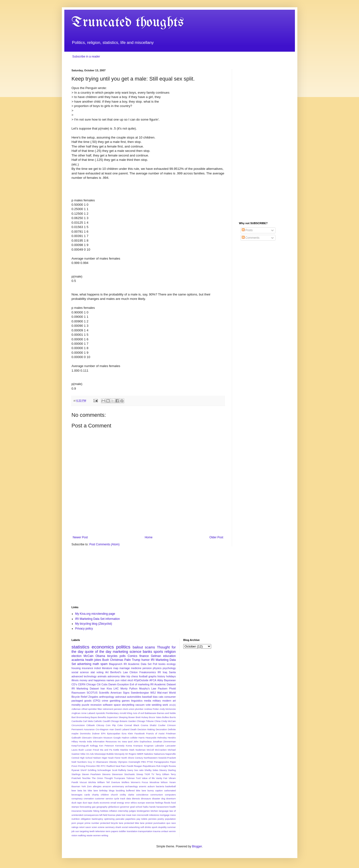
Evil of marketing (140, 684)
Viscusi (83, 782)
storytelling (128, 705)
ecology (171, 664)
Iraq (165, 672)
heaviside (88, 811)
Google (117, 738)
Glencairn (87, 738)
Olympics (122, 762)
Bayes (94, 717)
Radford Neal (113, 766)
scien (94, 827)
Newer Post (80, 537)
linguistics (137, 701)
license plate (114, 815)
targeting (84, 831)
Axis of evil (138, 713)
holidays (171, 676)
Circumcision (78, 725)
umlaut (165, 831)
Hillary (75, 741)
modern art (169, 701)
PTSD (150, 762)
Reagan (138, 766)
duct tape (87, 803)
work (165, 705)
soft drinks (146, 827)
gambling (115, 701)
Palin (128, 660)
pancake (120, 819)
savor (88, 827)
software (108, 705)
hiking (96, 811)
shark (118, 827)
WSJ (153, 693)
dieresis (136, 798)
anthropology (107, 697)
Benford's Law (119, 672)
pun (117, 680)
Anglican (76, 713)
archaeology (131, 786)
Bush (105, 660)
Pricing (81, 766)
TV (153, 774)
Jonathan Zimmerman (164, 741)
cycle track (120, 798)
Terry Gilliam (162, 774)
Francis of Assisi (155, 733)
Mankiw (124, 750)
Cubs (104, 684)
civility (123, 795)
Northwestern (151, 758)
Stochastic (130, 774)
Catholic (98, 721)
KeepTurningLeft (80, 746)
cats (161, 697)
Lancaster (171, 746)
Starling (172, 770)
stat (93, 672)
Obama (100, 656)
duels (96, 803)
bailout (138, 647)
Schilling (92, 770)
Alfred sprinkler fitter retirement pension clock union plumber (112, 709)
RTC (103, 766)
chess (134, 676)
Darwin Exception (119, 684)
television (100, 831)
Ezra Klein (127, 733)
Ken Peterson (106, 746)
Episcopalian (114, 733)
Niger (104, 758)
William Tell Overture (109, 782)
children (105, 795)
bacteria (160, 786)
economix (105, 803)
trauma (157, 831)
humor (145, 660)
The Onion (97, 778)
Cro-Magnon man (105, 729)
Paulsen (163, 688)
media (147, 701)
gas (94, 807)
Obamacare (102, 762)
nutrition (76, 819)
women (97, 835)
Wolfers (125, 782)
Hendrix (172, 738)
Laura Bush (78, 750)
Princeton (91, 766)
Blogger (197, 846)
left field (103, 815)
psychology (169, 668)
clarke (131, 795)
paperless (131, 819)
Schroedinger (104, 770)
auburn (151, 786)
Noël (74, 762)
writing (105, 835)
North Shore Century (132, 758)
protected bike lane (134, 823)
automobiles (134, 697)
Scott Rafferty (119, 770)
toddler (122, 831)
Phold (172, 688)
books (162, 664)
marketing (120, 652)
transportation (145, 831)
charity (95, 795)
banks (147, 652)
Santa (172, 672)
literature (107, 668)
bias (155, 697)
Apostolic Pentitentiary (107, 713)
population (170, 819)
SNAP (83, 770)
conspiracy (77, 798)
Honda (82, 741)
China (157, 721)
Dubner (96, 733)
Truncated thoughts (128, 23)
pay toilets (142, 819)
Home (149, 537)
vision (75, 835)
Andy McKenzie (168, 709)
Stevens (106, 774)
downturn (171, 798)
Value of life (148, 778)
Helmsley (162, 738)
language (164, 811)
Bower (132, 717)
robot (123, 680)
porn (74, 823)
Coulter (162, 725)
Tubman (130, 778)
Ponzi (75, 766)
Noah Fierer (114, 758)
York (84, 786)
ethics (134, 803)
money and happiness (93, 680)
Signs (126, 693)
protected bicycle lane (112, 823)
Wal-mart (162, 693)
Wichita (92, 782)
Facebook (140, 733)
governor (125, 807)
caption (159, 790)
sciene (101, 827)
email (113, 803)
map (116, 668)
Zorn (89, 786)
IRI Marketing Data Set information (98, 619)
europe (141, 803)
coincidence (142, 795)
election (77, 656)
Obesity (113, 762)
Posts (247, 230)
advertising (84, 664)
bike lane (93, 790)
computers (170, 795)
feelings (159, 803)
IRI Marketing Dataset (85, 688)
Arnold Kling (126, 713)
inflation (113, 811)
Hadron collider (129, 738)
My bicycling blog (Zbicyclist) (94, 624)
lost (123, 815)
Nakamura (159, 754)
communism (157, 795)
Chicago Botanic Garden (123, 721)
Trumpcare (119, 778)
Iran (103, 688)
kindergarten (143, 811)
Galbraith (76, 738)
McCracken (161, 750)
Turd (138, 778)
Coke (120, 725)
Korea (129, 746)
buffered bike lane (136, 790)
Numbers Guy (85, 762)
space (117, 705)
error (127, 803)
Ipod (130, 741)
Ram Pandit (127, 766)
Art (107, 672)
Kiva (109, 688)
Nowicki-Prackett (167, 758)
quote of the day (98, 652)
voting (100, 672)
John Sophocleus (143, 741)
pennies (152, 819)
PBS (144, 762)
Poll (155, 664)
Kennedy (120, 746)
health (89, 660)
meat (129, 815)
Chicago (91, 684)
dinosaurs (146, 798)
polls (123, 656)
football (143, 676)
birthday (103, 790)
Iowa (124, 741)
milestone (154, 815)
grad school (136, 807)
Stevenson (117, 774)
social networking (131, 827)
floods (167, 803)
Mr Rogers (131, 754)
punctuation (159, 823)
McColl (150, 750)
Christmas (117, 660)
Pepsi (173, 762)
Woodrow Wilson (159, 782)
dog (163, 798)
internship (123, 811)
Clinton (134, 672)
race (173, 823)
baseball (147, 697)
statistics (81, 647)
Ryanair (76, 770)
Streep (140, 774)
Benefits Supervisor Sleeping (113, 717)
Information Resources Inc (107, 741)
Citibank (91, 725)
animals (102, 676)
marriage (125, 668)
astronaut (121, 697)
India (89, 741)
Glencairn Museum (103, 738)
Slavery (163, 770)
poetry (161, 819)
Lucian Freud (92, 750)
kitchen (154, 811)
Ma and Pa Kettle (110, 750)
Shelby (148, 770)
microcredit (143, 815)
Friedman (171, 733)
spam (104, 664)
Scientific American (110, 693)
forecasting (86, 807)
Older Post (216, 537)
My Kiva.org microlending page (95, 614)
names (110, 680)
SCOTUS (92, 693)
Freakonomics (148, 672)
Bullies (166, 717)
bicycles (112, 656)
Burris (173, 717)
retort (82, 827)
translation (132, 831)
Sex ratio (139, 770)
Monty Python (129, 688)
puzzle (86, 705)
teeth (92, 831)
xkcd (130, 680)
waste (89, 835)
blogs (112, 790)
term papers (112, 831)
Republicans (149, 766)
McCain (88, 656)
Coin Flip (111, 725)
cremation (89, 798)
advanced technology (84, 676)
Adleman (76, 709)
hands (152, 807)
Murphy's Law (148, 688)
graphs (153, 676)
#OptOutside (141, 680)
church (114, 795)
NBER (140, 754)
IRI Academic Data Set (138, 664)
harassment (163, 807)
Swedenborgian (140, 693)
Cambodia (77, 721)
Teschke (86, 778)
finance (144, 656)
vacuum (140, 705)
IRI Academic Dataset (163, 684)
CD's (74, 684)
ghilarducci (114, 807)
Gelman (156, 656)
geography (102, 807)
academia (78, 660)
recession (96, 705)
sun (77, 831)
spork (154, 827)
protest (149, 823)
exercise (150, 803)
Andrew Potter (152, 709)
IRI (159, 672)
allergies (97, 786)
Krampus (138, 746)
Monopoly (119, 754)
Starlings (76, 774)
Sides (155, 770)
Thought (108, 778)
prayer (80, 823)
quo (168, 823)
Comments (251, 238)
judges (133, 811)
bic (85, 790)
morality (76, 705)
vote (148, 705)
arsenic (143, 786)
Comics (133, 656)
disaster (156, 798)
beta (80, 790)
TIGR (147, 774)
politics (123, 647)
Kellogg (94, 746)
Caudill (106, 721)
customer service (104, 798)
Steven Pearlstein (91, 774)
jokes (98, 660)
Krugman (149, 746)
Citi (99, 684)
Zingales (93, 697)
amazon (107, 786)
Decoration (161, 729)
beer (74, 790)
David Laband (122, 729)
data (129, 798)
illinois (75, 680)
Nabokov (149, 754)
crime (105, 701)
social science (80, 672)
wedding (157, 705)
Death (134, 729)
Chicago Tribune (145, 721)
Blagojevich (116, 664)
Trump (136, 660)
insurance (88, 668)
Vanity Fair (162, 778)
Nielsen (97, 758)
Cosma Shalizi (149, 725)
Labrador (159, 746)
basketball (171, 786)
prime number (92, 823)
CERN (82, 684)
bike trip (125, 676)
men (134, 815)
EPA (103, 733)
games (126, 701)
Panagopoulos (162, 762)
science (135, 652)
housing (76, 668)
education (169, 656)
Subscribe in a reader (86, 57)
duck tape (77, 803)
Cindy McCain (168, 721)
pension (147, 668)
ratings (75, 827)
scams (150, 647)
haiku (146, 807)
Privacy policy (84, 629)
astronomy (114, 676)
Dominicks (85, 733)
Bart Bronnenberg (81, 717)
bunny (150, 790)
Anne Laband (88, 713)
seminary (110, 827)
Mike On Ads (87, 754)
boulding (120, 790)
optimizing (109, 819)
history (161, 676)
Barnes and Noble (166, 713)
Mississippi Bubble (104, 754)
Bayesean (170, 680)
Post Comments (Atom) (104, 544)
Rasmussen (79, 693)
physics (157, 668)
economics (103, 647)
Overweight (134, 762)
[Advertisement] (263, 142)
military (157, 701)
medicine (136, 668)
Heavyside (151, 738)
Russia (172, 766)
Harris (142, 738)
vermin (172, 831)
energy (121, 803)
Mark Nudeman (137, 750)
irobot (97, 668)
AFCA (153, 680)
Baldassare (150, 713)
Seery (130, 770)
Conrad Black (132, 725)
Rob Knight (162, 766)
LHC (116, 688)
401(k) (172, 705)
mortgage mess (168, 815)
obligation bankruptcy (92, 819)
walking (82, 835)
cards (87, 795)
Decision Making (146, 729)
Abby (160, 680)
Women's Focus (139, 782)
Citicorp (100, 725)
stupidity (162, 827)
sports (158, 652)
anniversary (118, 786)
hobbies (104, 811)
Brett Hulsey (142, 717)
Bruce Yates (155, 717)
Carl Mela (88, 721)
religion (170, 652)
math (96, 664)
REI (98, 766)
